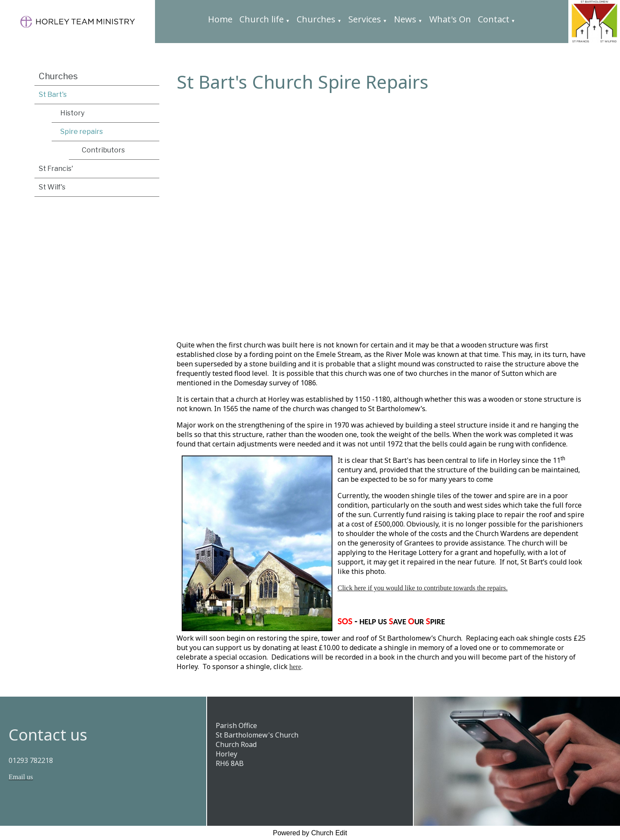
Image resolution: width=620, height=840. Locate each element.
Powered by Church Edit (310, 833)
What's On (450, 19)
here (295, 667)
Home (220, 19)
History (72, 113)
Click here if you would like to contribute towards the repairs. (423, 588)
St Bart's (53, 95)
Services (365, 19)
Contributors (103, 150)
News (405, 19)
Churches (316, 19)
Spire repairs (82, 132)
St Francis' (56, 169)
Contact (494, 19)
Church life (262, 19)
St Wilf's (52, 187)
